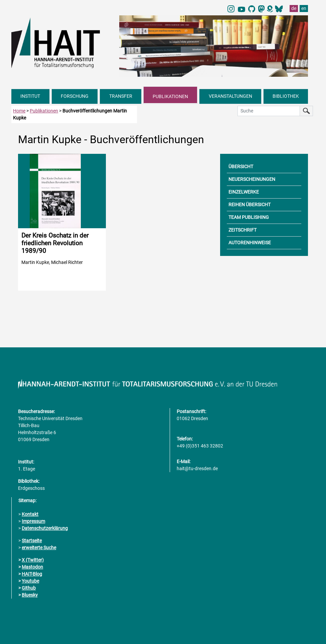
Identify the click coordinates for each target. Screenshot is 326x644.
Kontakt (30, 514)
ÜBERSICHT (241, 167)
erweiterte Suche (39, 548)
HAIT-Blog (32, 574)
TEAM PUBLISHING (249, 217)
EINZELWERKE (244, 192)
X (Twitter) (33, 560)
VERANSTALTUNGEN (230, 96)
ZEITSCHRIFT (242, 230)
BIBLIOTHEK (286, 96)
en (304, 8)
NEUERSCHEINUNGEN (252, 179)
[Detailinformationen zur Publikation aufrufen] (62, 222)
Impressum (33, 521)
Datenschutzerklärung (45, 528)
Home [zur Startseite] (19, 111)
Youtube (30, 581)
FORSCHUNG (75, 96)
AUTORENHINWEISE (250, 243)
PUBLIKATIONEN (170, 96)
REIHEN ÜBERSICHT (250, 205)
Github (29, 588)
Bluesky (30, 595)
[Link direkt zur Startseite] (62, 42)
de (294, 8)
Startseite (32, 541)
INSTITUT (30, 96)
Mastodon (32, 567)
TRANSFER (121, 96)
